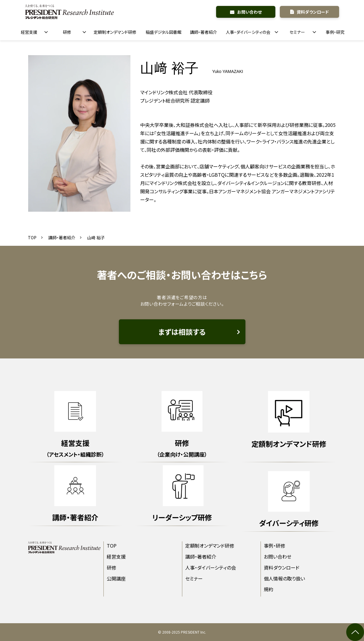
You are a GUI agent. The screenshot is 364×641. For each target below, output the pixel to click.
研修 (67, 32)
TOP (32, 237)
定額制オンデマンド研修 (115, 32)
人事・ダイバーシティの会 (248, 32)
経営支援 (29, 32)
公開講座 (116, 578)
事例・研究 (335, 32)
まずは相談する (182, 332)
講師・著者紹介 (203, 32)
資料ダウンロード (313, 12)
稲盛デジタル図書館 (163, 32)
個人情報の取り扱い (284, 578)
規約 (269, 589)
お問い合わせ (249, 12)
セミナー (297, 32)
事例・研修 (274, 546)
